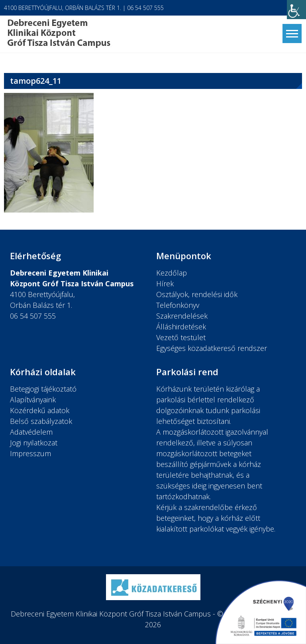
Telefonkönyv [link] (178, 305)
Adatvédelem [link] (31, 432)
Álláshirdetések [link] (181, 327)
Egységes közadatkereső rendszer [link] (212, 348)
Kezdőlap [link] (172, 273)
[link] (296, 10)
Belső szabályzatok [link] (41, 421)
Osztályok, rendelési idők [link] (197, 294)
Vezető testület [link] (181, 337)
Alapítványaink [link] (33, 400)
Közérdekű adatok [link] (40, 410)
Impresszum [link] (30, 453)
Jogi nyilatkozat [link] (34, 443)
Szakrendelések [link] (182, 316)
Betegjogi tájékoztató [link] (43, 389)
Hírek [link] (165, 284)
